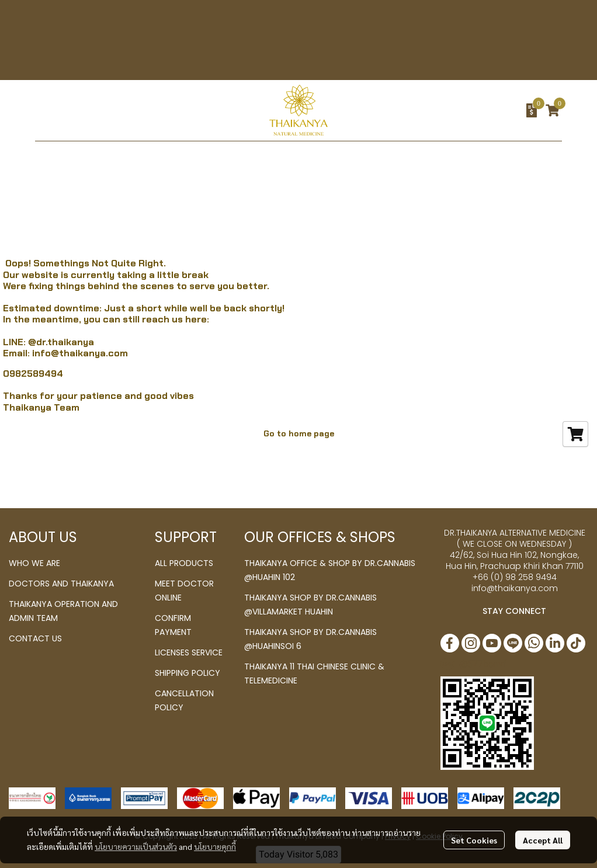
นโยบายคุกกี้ (215, 846)
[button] (456, 110)
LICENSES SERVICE (189, 652)
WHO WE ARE (34, 563)
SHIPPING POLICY (188, 673)
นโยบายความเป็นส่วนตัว (136, 846)
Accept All (543, 840)
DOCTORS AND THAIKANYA (61, 584)
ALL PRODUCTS (184, 563)
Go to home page (299, 433)
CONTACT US (35, 638)
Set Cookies (474, 840)
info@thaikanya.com (80, 353)
